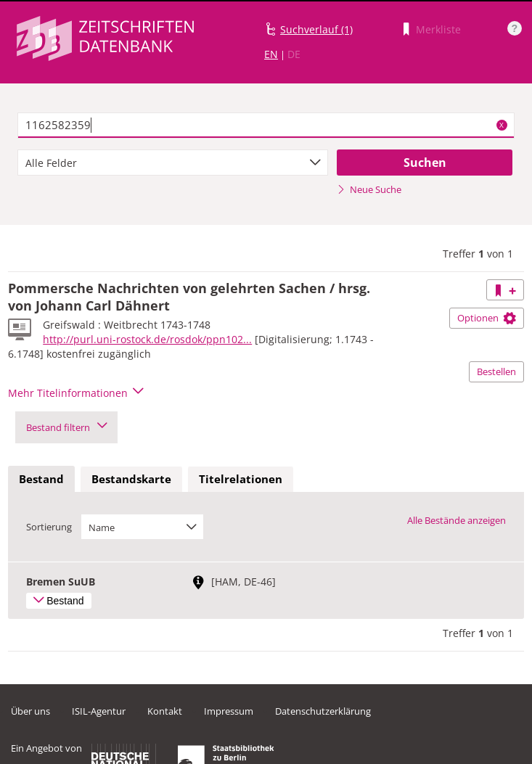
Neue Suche (369, 189)
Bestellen (496, 371)
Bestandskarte (131, 479)
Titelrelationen (241, 479)
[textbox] (266, 126)
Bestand (41, 479)
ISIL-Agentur (99, 711)
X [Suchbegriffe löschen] (502, 125)
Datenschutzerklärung (323, 711)
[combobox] (173, 163)
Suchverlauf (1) (316, 29)
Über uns (30, 711)
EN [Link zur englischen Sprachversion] (271, 54)
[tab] (41, 480)
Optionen (487, 318)
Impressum (229, 711)
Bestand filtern (66, 427)
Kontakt (165, 711)
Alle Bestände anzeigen (457, 520)
